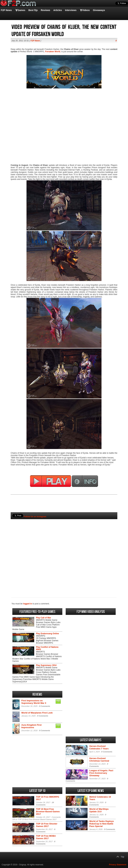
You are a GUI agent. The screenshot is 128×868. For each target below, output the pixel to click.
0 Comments (44, 706)
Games (21, 10)
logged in (28, 604)
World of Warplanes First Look (37, 713)
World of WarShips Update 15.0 (99, 810)
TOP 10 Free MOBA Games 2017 (46, 837)
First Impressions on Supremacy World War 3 (34, 702)
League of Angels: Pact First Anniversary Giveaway (101, 773)
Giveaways (99, 10)
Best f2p (33, 10)
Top (122, 857)
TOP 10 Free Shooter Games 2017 (47, 825)
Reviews (45, 10)
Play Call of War (43, 618)
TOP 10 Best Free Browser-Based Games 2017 (48, 812)
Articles (58, 10)
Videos (86, 10)
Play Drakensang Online (47, 634)
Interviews (71, 10)
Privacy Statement (118, 865)
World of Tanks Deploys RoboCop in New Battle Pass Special (102, 824)
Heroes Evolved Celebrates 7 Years (99, 747)
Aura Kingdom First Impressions (31, 726)
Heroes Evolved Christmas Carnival (99, 760)
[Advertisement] (64, 553)
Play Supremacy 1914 (46, 665)
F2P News (6, 10)
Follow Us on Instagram (35, 517)
